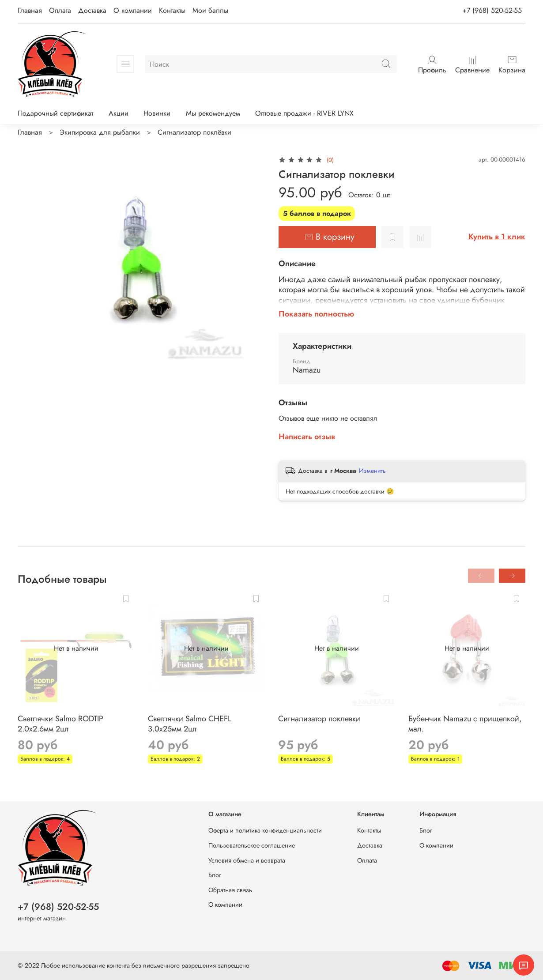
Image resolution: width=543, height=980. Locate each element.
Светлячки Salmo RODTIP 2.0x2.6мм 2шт (60, 724)
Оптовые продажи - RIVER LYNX (304, 113)
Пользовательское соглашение (252, 845)
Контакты (172, 10)
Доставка (92, 10)
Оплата (60, 10)
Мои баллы (210, 10)
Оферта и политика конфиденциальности (265, 830)
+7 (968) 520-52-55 (492, 10)
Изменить (372, 471)
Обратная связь (230, 890)
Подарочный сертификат (55, 113)
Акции (119, 113)
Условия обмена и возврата (247, 860)
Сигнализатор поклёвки (194, 132)
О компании (133, 10)
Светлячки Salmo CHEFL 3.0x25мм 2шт (190, 724)
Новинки (157, 113)
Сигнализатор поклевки (319, 719)
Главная (30, 10)
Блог (215, 875)
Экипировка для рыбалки (100, 132)
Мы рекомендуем (213, 113)
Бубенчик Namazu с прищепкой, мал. (465, 724)
